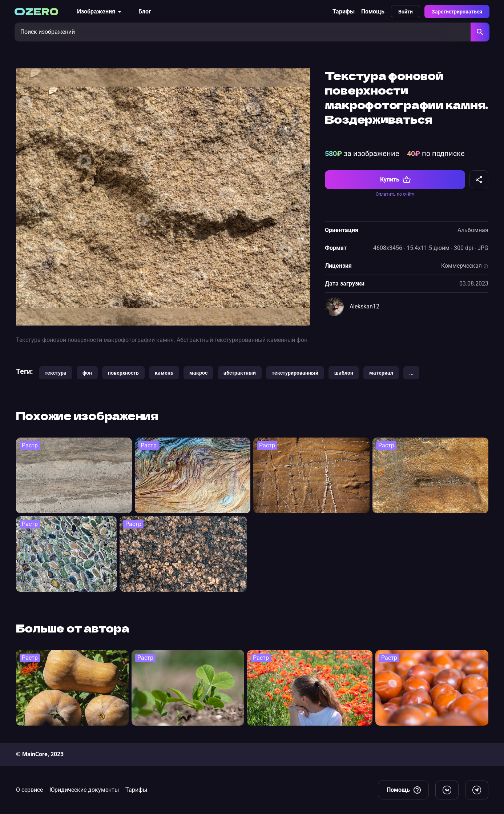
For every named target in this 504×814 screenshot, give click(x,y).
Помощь (373, 11)
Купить (396, 180)
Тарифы (344, 11)
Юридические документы (84, 790)
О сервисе (29, 790)
